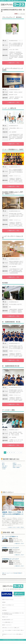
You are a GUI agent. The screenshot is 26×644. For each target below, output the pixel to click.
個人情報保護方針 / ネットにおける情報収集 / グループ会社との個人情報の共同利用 (13, 614)
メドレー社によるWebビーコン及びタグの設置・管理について (13, 631)
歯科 (3, 465)
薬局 (17, 466)
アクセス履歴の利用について (8, 622)
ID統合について (5, 617)
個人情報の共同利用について (8, 620)
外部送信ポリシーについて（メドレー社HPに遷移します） (12, 635)
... (17, 453)
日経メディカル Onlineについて (8, 605)
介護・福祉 (5, 466)
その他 (4, 469)
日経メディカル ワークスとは (8, 600)
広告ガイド (4, 608)
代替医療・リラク (17, 465)
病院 (3, 463)
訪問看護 (4, 467)
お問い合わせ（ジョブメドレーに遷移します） (11, 628)
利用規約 (4, 602)
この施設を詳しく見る (13, 63)
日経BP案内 (4, 610)
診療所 (15, 463)
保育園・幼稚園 (16, 467)
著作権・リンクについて (7, 625)
